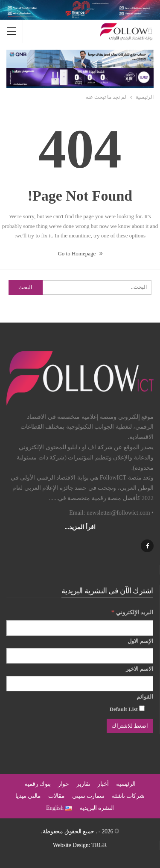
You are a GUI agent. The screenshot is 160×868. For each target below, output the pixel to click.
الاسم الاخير (140, 669)
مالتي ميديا (28, 796)
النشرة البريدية (97, 808)
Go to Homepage (80, 253)
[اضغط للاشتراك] (130, 726)
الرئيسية (126, 784)
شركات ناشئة (128, 796)
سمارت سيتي (89, 796)
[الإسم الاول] (80, 656)
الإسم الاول (140, 641)
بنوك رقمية (38, 784)
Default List (127, 709)
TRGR (99, 845)
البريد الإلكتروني (132, 612)
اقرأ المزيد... (80, 527)
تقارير (83, 784)
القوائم (145, 697)
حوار (64, 784)
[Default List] (142, 708)
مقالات (57, 796)
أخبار (103, 784)
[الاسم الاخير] (80, 684)
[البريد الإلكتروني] (80, 628)
